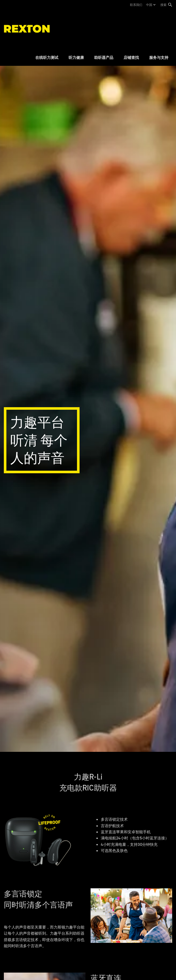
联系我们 (136, 5)
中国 (149, 5)
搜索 (163, 5)
